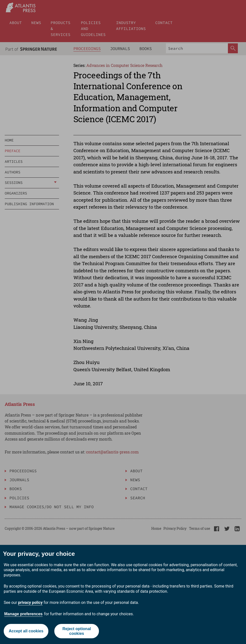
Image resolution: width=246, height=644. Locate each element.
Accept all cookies (26, 631)
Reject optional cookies (77, 631)
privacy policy (30, 602)
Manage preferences (23, 614)
